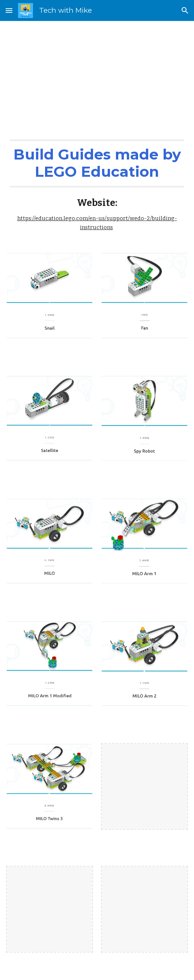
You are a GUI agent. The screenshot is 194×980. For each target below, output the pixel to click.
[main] (97, 74)
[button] (9, 10)
